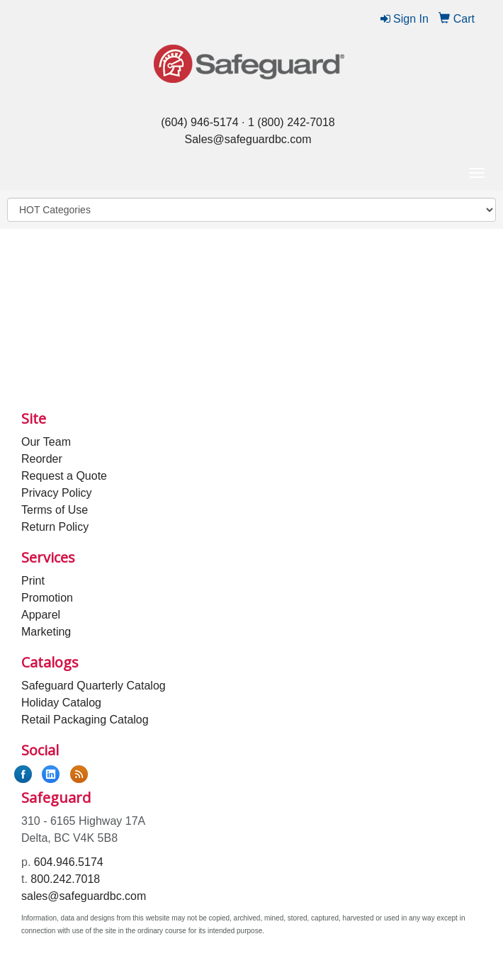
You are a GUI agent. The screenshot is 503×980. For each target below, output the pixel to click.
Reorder (42, 459)
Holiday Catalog (61, 703)
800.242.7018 (65, 879)
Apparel (41, 615)
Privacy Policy (57, 493)
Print (33, 581)
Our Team (46, 442)
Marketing (46, 632)
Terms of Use (55, 510)
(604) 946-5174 (199, 122)
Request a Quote (64, 476)
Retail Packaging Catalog (85, 720)
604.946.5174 (69, 862)
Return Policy (55, 527)
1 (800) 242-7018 (292, 122)
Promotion (47, 598)
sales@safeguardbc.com (84, 896)
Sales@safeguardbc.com (248, 139)
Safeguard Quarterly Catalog (94, 686)
